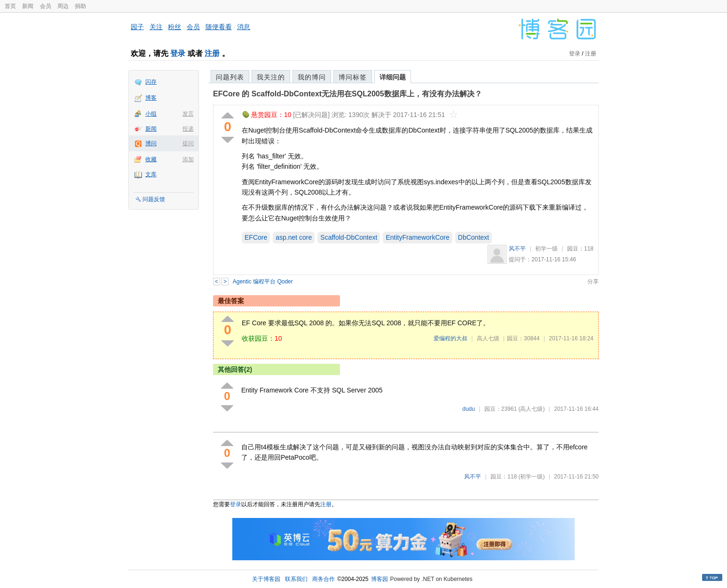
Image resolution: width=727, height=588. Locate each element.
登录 (178, 53)
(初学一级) (531, 477)
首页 (10, 6)
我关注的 (271, 77)
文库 (151, 174)
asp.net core (294, 237)
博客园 (379, 579)
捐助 (80, 6)
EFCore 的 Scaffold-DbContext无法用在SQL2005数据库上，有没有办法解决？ (348, 94)
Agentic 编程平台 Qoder (263, 282)
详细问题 (393, 77)
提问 (188, 143)
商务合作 (324, 579)
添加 (188, 159)
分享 (593, 282)
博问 (151, 143)
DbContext (474, 237)
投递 (188, 129)
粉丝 (174, 27)
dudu (469, 409)
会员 (46, 6)
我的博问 (312, 77)
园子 (137, 27)
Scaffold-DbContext (349, 237)
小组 (151, 114)
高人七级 (488, 338)
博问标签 (353, 77)
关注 (156, 27)
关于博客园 (266, 579)
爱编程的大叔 (450, 338)
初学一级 (546, 249)
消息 (244, 27)
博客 (151, 98)
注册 (212, 53)
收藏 (151, 159)
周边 (63, 6)
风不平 (517, 249)
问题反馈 (154, 199)
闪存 (151, 82)
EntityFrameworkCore (417, 237)
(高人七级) (531, 409)
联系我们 (296, 579)
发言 (188, 114)
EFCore (256, 237)
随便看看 (219, 27)
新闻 (28, 6)
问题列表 (230, 77)
